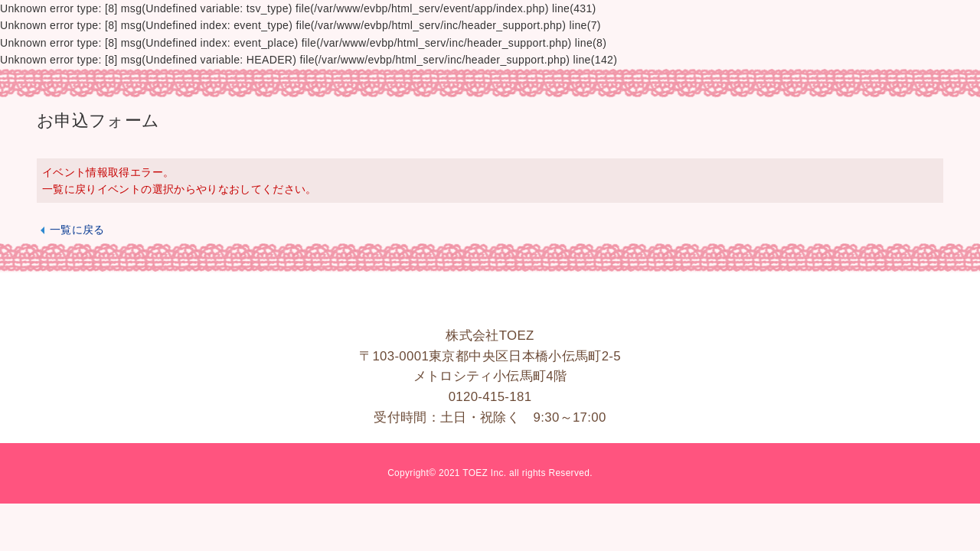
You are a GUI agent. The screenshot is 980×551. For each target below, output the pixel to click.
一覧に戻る (77, 230)
